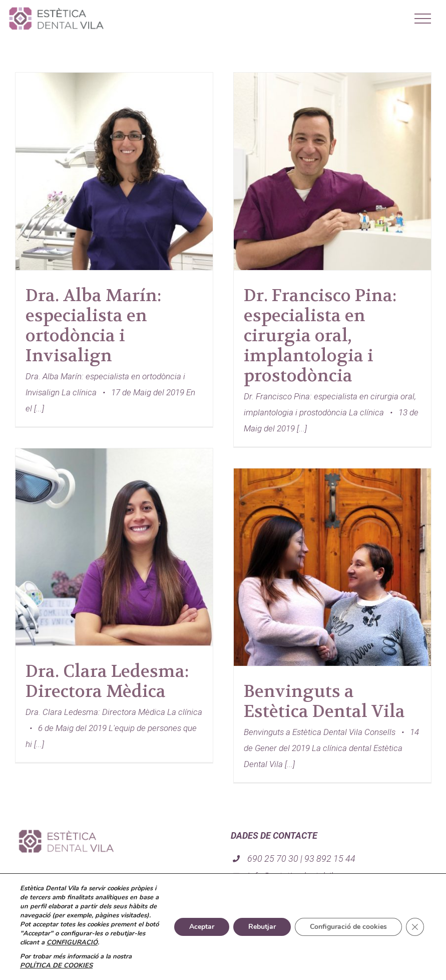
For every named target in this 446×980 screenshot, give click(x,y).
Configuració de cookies (348, 927)
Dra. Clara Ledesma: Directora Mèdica (107, 681)
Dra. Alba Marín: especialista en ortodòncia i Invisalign (93, 326)
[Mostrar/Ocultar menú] (423, 19)
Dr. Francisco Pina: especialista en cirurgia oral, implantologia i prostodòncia (320, 336)
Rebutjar (262, 927)
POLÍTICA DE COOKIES (56, 965)
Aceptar (202, 927)
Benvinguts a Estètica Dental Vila (324, 701)
